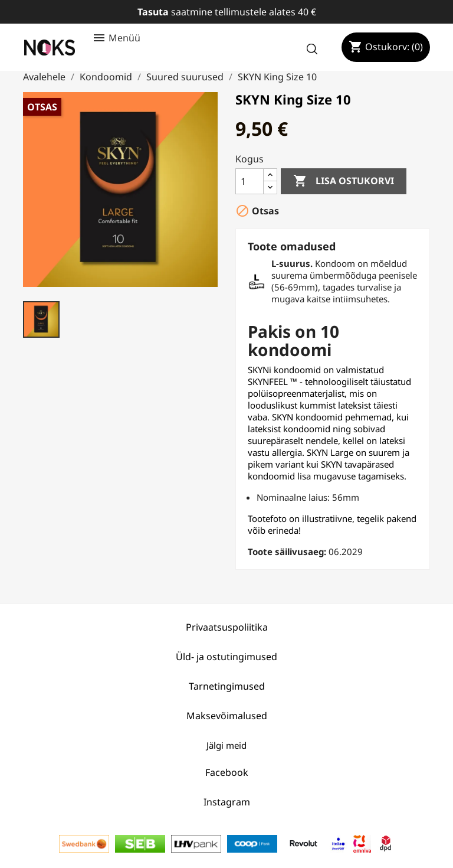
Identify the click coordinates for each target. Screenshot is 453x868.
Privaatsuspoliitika (227, 627)
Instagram (227, 802)
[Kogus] (250, 181)
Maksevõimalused (227, 716)
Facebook (227, 772)
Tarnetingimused (227, 686)
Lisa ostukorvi (344, 181)
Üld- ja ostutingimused (226, 657)
